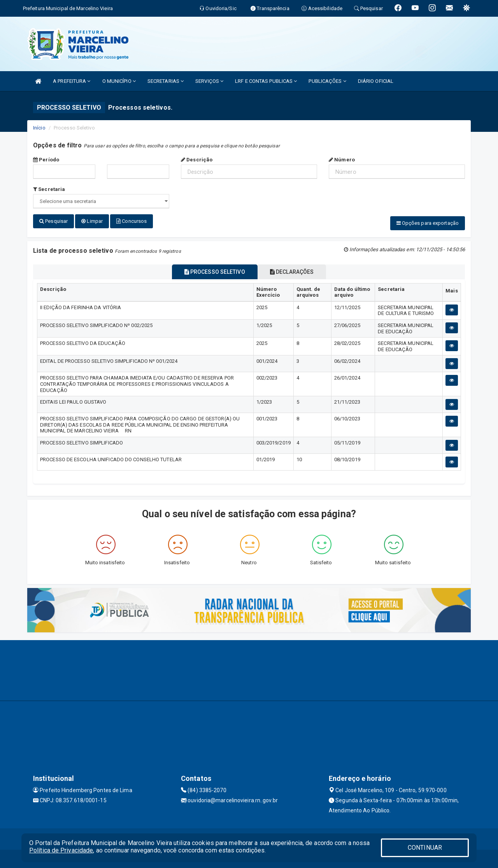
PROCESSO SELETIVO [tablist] (211, 270)
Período (46, 160)
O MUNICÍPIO (119, 81)
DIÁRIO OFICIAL (376, 81)
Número (342, 160)
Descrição (197, 160)
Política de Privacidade (61, 850)
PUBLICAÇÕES (327, 81)
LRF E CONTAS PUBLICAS (266, 81)
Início (39, 128)
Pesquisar (53, 221)
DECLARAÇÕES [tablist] (296, 270)
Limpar (92, 221)
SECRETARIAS (166, 81)
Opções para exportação (428, 223)
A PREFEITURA (72, 81)
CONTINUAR (425, 848)
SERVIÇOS (209, 81)
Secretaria (49, 189)
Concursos (132, 221)
